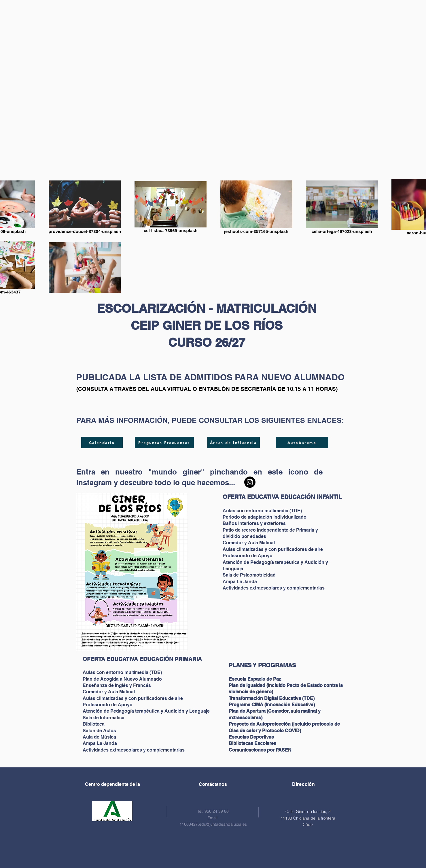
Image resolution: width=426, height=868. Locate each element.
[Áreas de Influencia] (233, 443)
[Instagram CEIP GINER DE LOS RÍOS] (250, 482)
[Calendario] (102, 443)
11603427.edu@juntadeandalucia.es (213, 824)
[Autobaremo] (302, 443)
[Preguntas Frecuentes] (164, 443)
